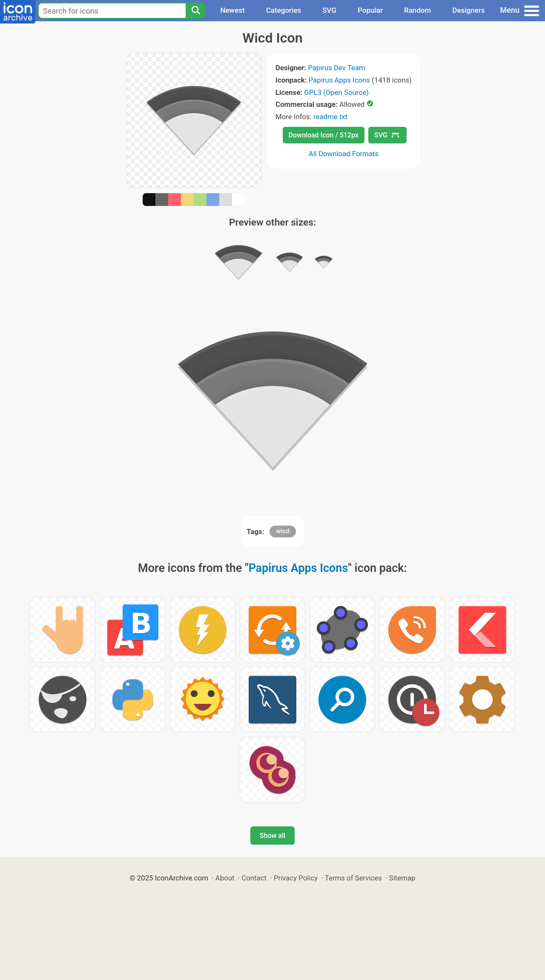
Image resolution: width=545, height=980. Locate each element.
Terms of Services (353, 878)
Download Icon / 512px (324, 135)
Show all (272, 836)
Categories (284, 10)
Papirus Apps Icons (339, 80)
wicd (283, 531)
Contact (254, 878)
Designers (468, 10)
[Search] (195, 11)
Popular (370, 10)
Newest (232, 10)
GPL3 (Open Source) (336, 92)
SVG (329, 10)
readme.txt (330, 117)
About (225, 878)
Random (417, 10)
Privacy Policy (296, 878)
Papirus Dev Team (337, 68)
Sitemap (402, 878)
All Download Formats (344, 154)
